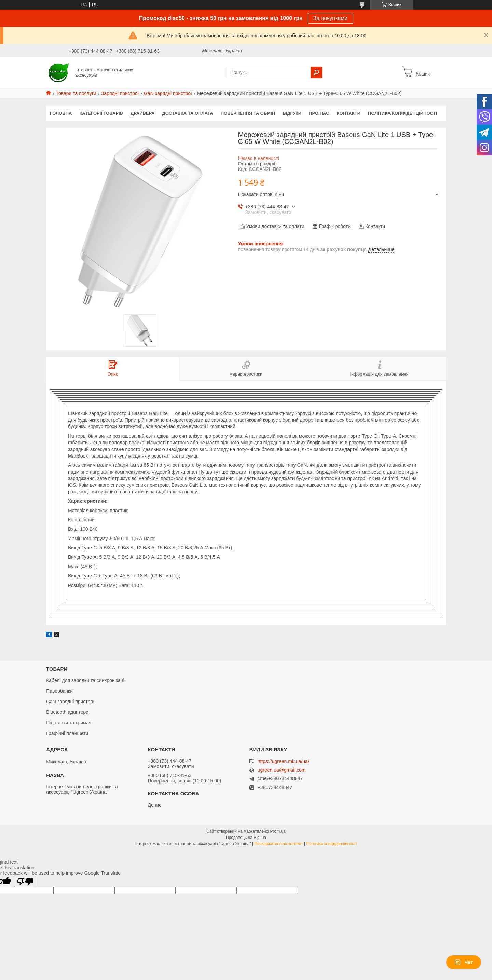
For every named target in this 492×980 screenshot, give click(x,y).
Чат (464, 962)
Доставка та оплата (188, 113)
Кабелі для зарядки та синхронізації (86, 680)
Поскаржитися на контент (278, 844)
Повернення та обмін (248, 113)
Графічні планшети (67, 733)
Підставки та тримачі (69, 723)
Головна (61, 113)
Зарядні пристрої (120, 93)
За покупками (331, 18)
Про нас (319, 113)
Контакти (349, 113)
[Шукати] (316, 72)
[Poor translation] (25, 881)
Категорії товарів (101, 113)
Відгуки (292, 113)
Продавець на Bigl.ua (246, 838)
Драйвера (143, 113)
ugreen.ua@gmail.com (282, 770)
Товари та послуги (76, 93)
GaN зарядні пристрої (168, 93)
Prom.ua (278, 831)
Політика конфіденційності (402, 113)
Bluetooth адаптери (67, 712)
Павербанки (59, 691)
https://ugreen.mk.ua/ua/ (283, 761)
